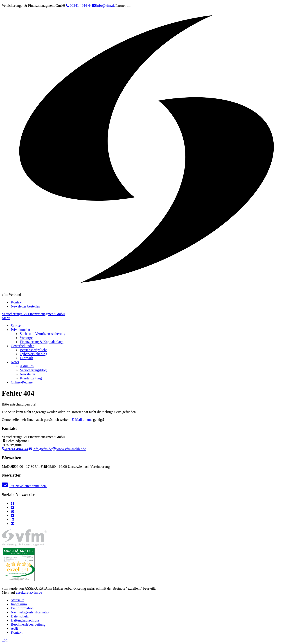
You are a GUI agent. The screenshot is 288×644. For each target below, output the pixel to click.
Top (5, 640)
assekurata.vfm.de (29, 592)
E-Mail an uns (82, 420)
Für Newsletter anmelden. (24, 486)
